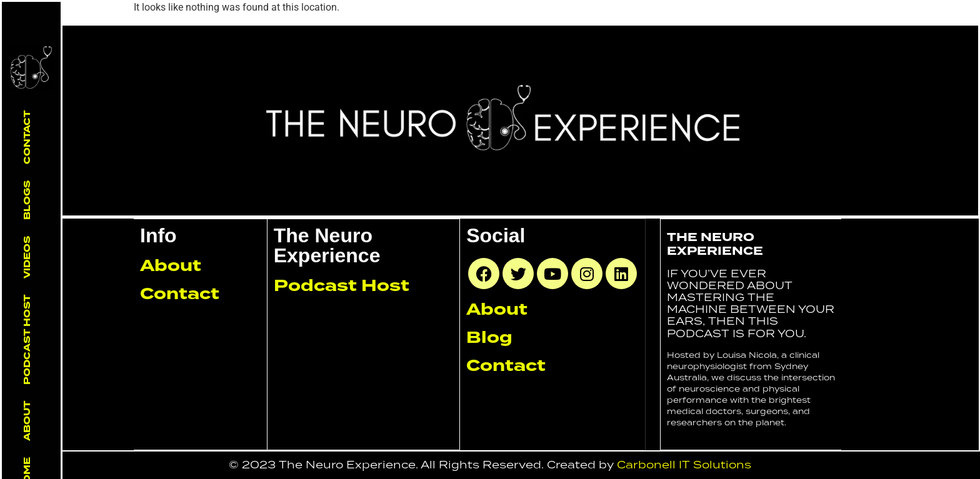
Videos (27, 257)
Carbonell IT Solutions (684, 465)
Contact (27, 137)
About (27, 421)
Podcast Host (27, 340)
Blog (489, 337)
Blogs (27, 200)
